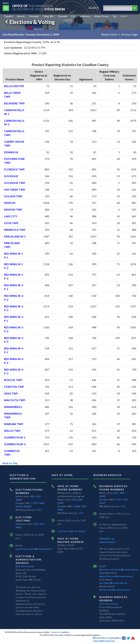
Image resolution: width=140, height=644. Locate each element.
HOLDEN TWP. (13, 196)
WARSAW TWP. (14, 424)
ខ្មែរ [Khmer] (115, 16)
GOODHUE (11, 176)
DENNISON (11, 152)
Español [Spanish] (9, 16)
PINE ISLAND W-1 (15, 236)
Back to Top (10, 463)
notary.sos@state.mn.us (115, 590)
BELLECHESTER (14, 86)
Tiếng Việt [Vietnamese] (48, 16)
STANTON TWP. (14, 387)
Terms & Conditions (60, 632)
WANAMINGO (13, 407)
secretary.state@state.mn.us (34, 549)
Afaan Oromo (102, 16)
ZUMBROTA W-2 (15, 444)
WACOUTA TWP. (15, 400)
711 (39, 510)
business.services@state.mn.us (119, 569)
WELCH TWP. (12, 431)
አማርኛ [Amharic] (124, 16)
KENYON (10, 203)
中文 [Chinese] (73, 16)
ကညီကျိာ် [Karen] (68, 20)
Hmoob (21, 16)
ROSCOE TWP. (13, 380)
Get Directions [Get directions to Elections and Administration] (25, 566)
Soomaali (34, 16)
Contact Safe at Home (72, 531)
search (94, 8)
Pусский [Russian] (62, 16)
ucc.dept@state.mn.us (113, 583)
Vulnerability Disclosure (104, 641)
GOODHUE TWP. (15, 183)
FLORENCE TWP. (14, 169)
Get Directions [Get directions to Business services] (109, 604)
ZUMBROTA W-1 (15, 437)
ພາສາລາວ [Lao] (85, 16)
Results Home (109, 34)
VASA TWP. (11, 393)
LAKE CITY (11, 216)
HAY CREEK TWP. (15, 189)
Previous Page (129, 34)
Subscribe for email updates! (107, 638)
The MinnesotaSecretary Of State (39, 7)
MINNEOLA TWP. (15, 230)
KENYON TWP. (13, 209)
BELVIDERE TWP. (14, 103)
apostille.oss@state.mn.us (116, 576)
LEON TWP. (11, 223)
